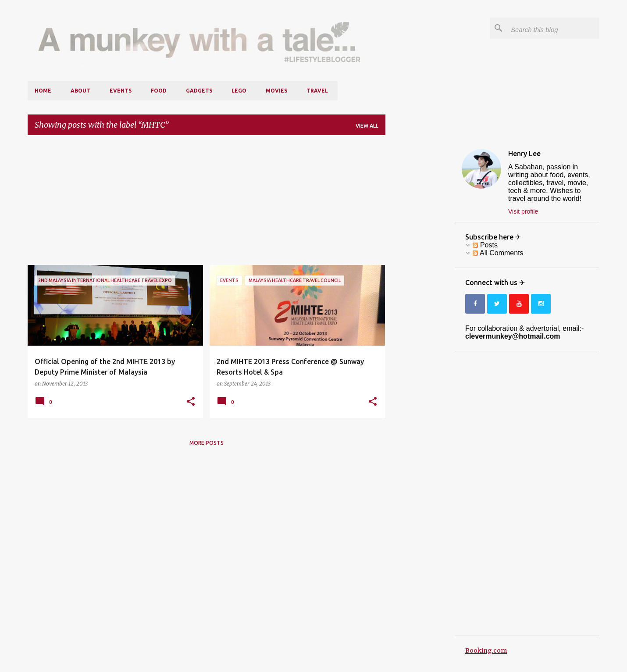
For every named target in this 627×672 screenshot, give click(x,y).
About (80, 91)
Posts (485, 245)
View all (367, 126)
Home (43, 91)
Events (121, 91)
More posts (207, 443)
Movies (276, 91)
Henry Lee (524, 154)
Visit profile (523, 211)
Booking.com (486, 651)
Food (159, 91)
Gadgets (199, 91)
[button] (191, 402)
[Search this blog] (553, 28)
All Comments (498, 253)
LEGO (239, 91)
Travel (317, 91)
